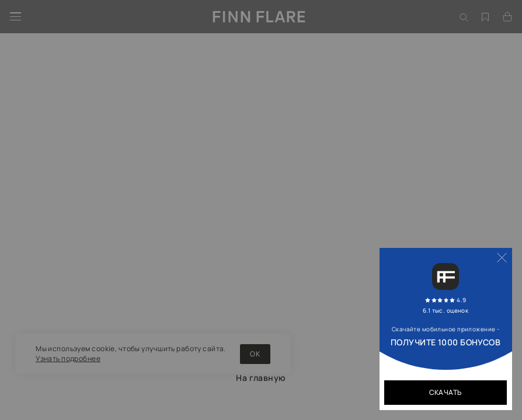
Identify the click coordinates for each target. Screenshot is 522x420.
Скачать (446, 392)
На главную (261, 378)
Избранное (486, 8)
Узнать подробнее (68, 358)
